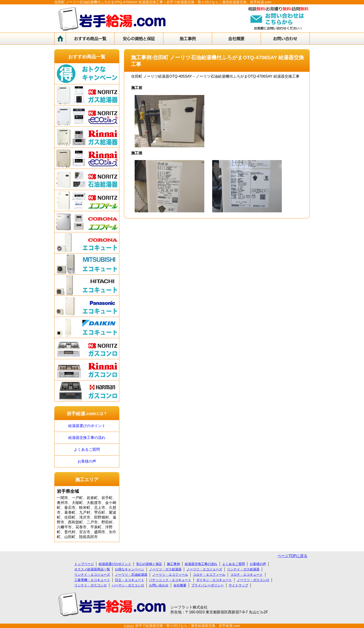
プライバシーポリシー (208, 585)
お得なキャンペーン (130, 569)
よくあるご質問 (87, 449)
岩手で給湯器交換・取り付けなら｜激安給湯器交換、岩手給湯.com (188, 626)
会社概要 (180, 585)
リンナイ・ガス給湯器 (243, 569)
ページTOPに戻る (292, 556)
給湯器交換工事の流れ (87, 438)
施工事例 (173, 564)
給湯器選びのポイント (87, 426)
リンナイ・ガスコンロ (91, 585)
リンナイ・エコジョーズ (92, 575)
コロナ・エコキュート (247, 575)
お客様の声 (87, 461)
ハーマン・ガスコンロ (128, 585)
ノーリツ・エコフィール (170, 575)
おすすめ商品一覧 (87, 57)
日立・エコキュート (130, 580)
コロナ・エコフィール (209, 575)
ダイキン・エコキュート (214, 580)
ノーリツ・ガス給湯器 (165, 569)
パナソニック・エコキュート (170, 580)
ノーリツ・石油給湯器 (131, 575)
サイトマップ (238, 585)
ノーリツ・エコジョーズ (204, 569)
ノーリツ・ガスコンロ (253, 580)
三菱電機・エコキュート (92, 580)
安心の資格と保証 (149, 564)
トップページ (84, 564)
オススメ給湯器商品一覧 (92, 569)
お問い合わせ (159, 585)
